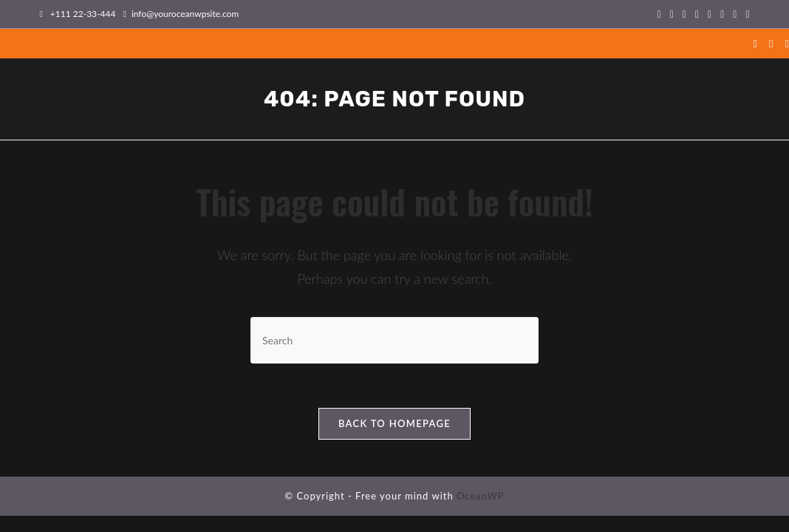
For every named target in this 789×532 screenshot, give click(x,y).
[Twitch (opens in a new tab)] (745, 14)
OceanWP (481, 496)
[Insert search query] (394, 340)
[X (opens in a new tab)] (659, 14)
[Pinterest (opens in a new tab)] (684, 14)
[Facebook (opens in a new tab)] (672, 14)
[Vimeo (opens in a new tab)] (722, 14)
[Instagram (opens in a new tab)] (697, 14)
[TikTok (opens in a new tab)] (735, 14)
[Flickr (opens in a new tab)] (710, 14)
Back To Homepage (394, 423)
